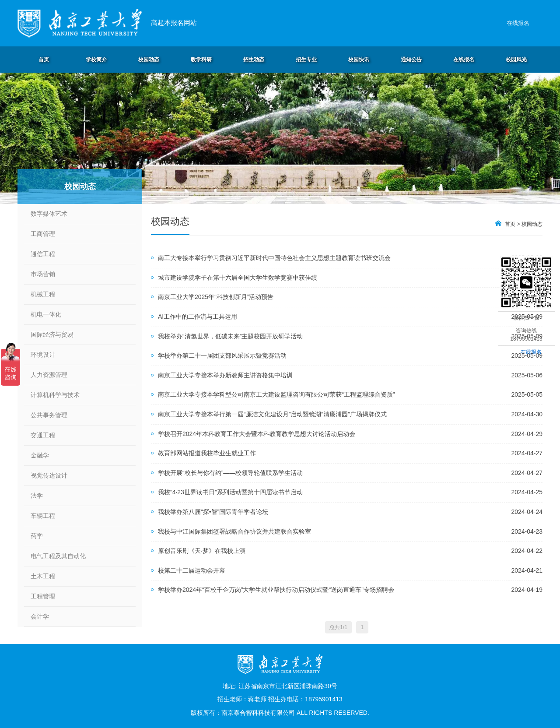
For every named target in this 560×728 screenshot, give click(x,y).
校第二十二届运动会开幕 (192, 570)
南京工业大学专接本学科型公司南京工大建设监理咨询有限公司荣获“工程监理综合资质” (276, 394)
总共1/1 (338, 627)
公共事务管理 (49, 415)
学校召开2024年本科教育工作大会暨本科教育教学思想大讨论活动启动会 (257, 434)
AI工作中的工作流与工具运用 (198, 317)
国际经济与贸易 (52, 334)
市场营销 (43, 274)
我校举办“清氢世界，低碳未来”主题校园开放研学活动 (230, 336)
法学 (37, 496)
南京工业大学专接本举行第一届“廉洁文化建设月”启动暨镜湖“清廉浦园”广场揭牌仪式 (272, 414)
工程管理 (43, 596)
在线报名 (518, 23)
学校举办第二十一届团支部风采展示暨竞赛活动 (222, 355)
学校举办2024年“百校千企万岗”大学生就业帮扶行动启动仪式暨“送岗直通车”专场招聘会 (276, 590)
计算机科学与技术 (55, 395)
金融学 (40, 455)
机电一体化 (46, 314)
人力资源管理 (49, 375)
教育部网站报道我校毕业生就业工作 (207, 453)
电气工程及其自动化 (58, 556)
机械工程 (43, 294)
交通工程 (43, 435)
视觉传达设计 (49, 475)
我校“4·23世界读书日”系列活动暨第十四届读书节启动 (230, 492)
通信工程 (43, 254)
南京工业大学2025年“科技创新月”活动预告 (216, 297)
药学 (37, 536)
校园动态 (532, 224)
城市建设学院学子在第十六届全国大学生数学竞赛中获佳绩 (238, 278)
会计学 (40, 616)
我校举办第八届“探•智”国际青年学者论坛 (213, 512)
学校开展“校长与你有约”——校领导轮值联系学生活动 (230, 473)
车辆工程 (43, 516)
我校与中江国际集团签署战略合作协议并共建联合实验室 (234, 531)
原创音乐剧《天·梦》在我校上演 (202, 551)
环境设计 (43, 355)
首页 (510, 224)
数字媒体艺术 (49, 214)
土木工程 (43, 576)
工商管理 (43, 234)
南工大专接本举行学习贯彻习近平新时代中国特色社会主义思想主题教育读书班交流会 (274, 258)
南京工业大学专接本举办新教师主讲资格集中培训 (225, 375)
